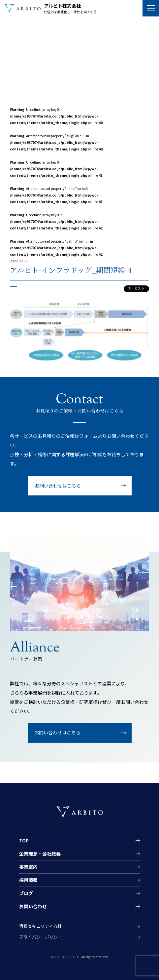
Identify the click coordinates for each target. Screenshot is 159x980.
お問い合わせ (33, 906)
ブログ (26, 893)
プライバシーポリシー (41, 937)
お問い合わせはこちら (58, 486)
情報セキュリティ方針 (40, 926)
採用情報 (28, 880)
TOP (24, 840)
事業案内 (28, 867)
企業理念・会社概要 (40, 854)
